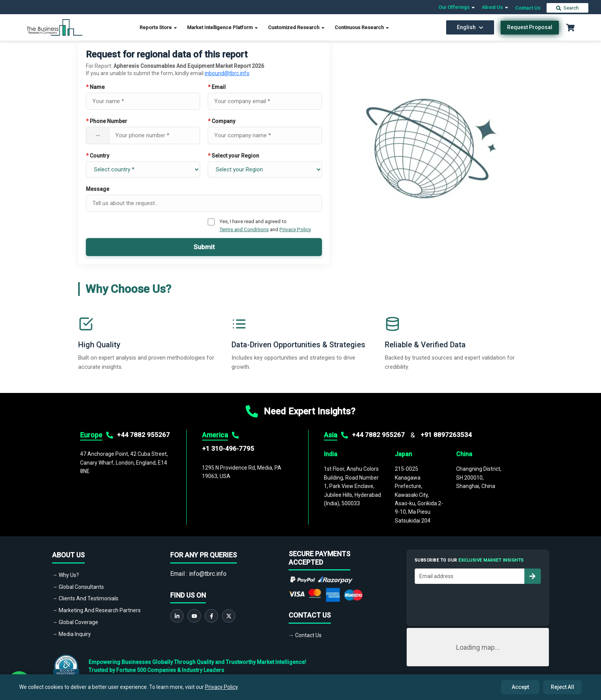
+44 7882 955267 (143, 435)
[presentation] (473, 603)
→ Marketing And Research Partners (96, 610)
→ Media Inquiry (71, 634)
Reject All (562, 687)
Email (217, 87)
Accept (520, 687)
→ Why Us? (66, 575)
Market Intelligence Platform (223, 27)
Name (95, 87)
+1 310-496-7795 (228, 449)
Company (222, 121)
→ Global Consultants (78, 587)
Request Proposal (530, 27)
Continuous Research (362, 27)
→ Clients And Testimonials (85, 598)
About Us (495, 7)
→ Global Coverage (75, 622)
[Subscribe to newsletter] (532, 576)
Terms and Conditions (244, 229)
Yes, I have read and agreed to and (265, 225)
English (470, 27)
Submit (204, 247)
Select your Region (233, 156)
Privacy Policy (295, 229)
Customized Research (297, 27)
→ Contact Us (305, 635)
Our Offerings (457, 7)
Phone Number (107, 121)
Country (98, 156)
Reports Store (159, 27)
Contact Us (528, 8)
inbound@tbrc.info (227, 73)
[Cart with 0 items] (570, 28)
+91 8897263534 (446, 435)
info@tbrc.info (208, 574)
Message (98, 189)
